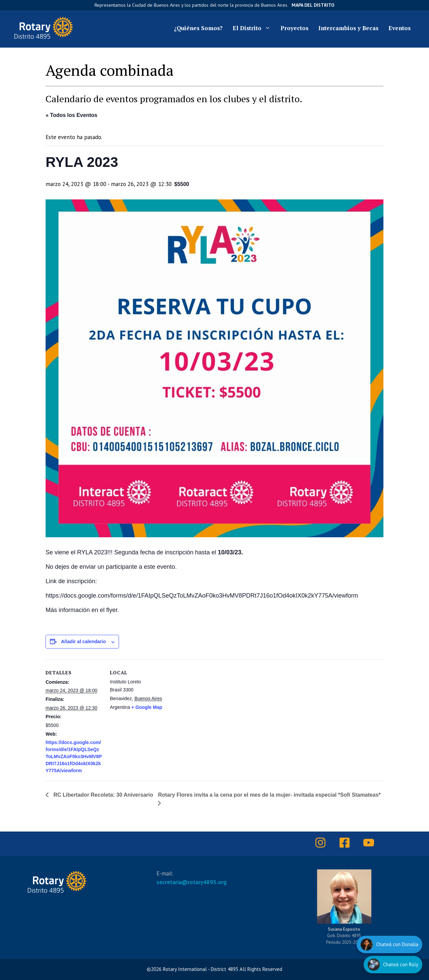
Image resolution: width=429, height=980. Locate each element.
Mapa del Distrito (313, 5)
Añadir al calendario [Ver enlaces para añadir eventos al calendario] (83, 641)
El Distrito (254, 28)
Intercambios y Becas (348, 28)
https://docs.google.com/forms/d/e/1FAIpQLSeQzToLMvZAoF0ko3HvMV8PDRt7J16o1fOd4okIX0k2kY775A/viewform (74, 756)
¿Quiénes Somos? (198, 28)
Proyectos (294, 28)
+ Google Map (147, 707)
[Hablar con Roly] (393, 965)
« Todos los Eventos (71, 115)
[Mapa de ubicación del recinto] (258, 706)
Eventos (400, 28)
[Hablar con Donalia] (389, 944)
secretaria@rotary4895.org (192, 882)
